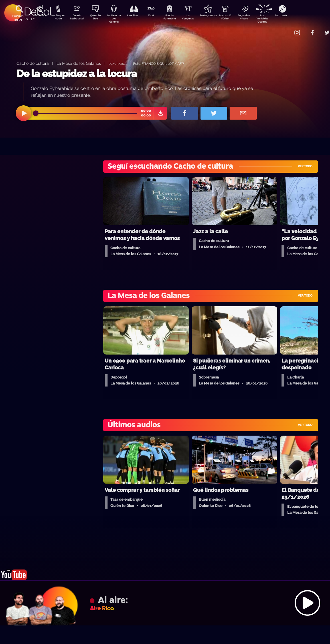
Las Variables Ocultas (277, 18)
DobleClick (38, 16)
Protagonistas (217, 16)
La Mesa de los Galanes (79, 63)
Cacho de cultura (33, 63)
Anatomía (297, 16)
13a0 (157, 16)
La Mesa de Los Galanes (118, 18)
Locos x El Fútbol (237, 18)
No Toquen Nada (58, 18)
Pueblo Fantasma (177, 18)
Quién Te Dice (98, 18)
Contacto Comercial (286, 29)
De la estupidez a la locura (77, 74)
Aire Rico (138, 16)
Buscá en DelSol (18, 18)
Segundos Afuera (257, 18)
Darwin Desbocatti (78, 18)
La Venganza (198, 18)
